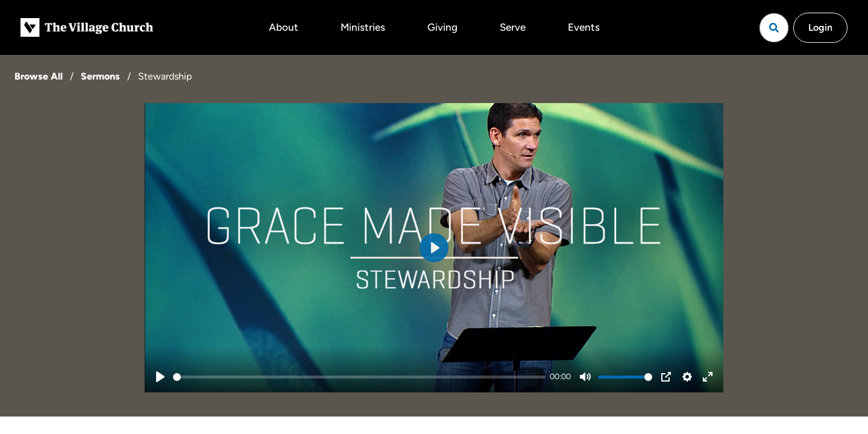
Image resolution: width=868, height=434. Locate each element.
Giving (442, 27)
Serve (513, 27)
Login (820, 27)
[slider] (359, 377)
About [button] (284, 27)
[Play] (160, 377)
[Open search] (774, 28)
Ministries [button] (363, 27)
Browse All (39, 76)
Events (584, 27)
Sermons (100, 76)
